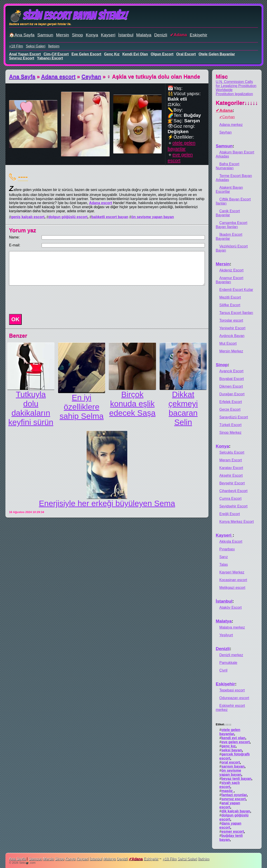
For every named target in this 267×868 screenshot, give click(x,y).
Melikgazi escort (232, 588)
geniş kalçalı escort (28, 217)
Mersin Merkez (231, 351)
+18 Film (16, 46)
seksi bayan (232, 750)
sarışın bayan (233, 766)
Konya (92, 35)
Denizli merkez (231, 655)
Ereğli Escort (230, 514)
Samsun (45, 35)
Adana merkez (231, 125)
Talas (223, 565)
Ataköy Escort (230, 607)
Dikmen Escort (231, 386)
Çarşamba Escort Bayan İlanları (232, 225)
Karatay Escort (231, 468)
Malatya (144, 35)
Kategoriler (237, 103)
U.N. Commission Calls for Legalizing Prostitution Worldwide (236, 86)
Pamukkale (228, 663)
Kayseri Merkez (232, 572)
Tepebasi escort (232, 690)
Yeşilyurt (226, 635)
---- (23, 177)
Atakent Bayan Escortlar (229, 190)
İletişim (54, 46)
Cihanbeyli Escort (233, 491)
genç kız (112, 54)
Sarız (223, 557)
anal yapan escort (25, 54)
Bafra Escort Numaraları (227, 166)
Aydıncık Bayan (232, 336)
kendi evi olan (135, 54)
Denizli (161, 35)
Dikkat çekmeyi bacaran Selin (183, 408)
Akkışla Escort (231, 541)
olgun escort (162, 54)
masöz (227, 791)
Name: (14, 237)
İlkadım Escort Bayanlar (229, 237)
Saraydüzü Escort (234, 417)
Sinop (77, 35)
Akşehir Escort (231, 475)
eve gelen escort (86, 54)
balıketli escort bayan (110, 217)
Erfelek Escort (231, 402)
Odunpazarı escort (234, 698)
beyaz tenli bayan (236, 779)
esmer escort (233, 831)
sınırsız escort (22, 58)
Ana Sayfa (22, 77)
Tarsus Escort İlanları (236, 313)
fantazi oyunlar (234, 795)
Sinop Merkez (230, 433)
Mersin (63, 35)
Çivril (223, 670)
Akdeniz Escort (231, 270)
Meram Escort (231, 460)
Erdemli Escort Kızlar (236, 290)
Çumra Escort (230, 499)
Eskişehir (198, 35)
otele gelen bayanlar (217, 54)
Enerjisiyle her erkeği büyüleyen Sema (107, 503)
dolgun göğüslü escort (68, 217)
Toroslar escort (231, 320)
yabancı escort (50, 58)
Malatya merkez (232, 627)
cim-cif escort (56, 54)
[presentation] (42, 300)
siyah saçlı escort (229, 785)
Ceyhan (91, 77)
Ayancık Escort (231, 371)
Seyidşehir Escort (233, 506)
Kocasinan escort (233, 580)
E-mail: (15, 245)
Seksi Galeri (35, 46)
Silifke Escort (230, 305)
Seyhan (225, 132)
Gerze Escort (230, 409)
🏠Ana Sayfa (22, 35)
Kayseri (108, 35)
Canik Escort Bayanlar (228, 213)
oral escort (186, 54)
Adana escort (58, 77)
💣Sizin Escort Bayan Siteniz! (68, 16)
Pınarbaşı (227, 549)
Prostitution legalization (234, 94)
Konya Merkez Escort (236, 522)
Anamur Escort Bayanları (229, 280)
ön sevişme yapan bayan (153, 217)
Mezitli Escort (230, 297)
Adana (180, 35)
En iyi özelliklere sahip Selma (82, 407)
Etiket (223, 724)
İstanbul (126, 35)
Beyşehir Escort (232, 483)
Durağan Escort (232, 394)
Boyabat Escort (232, 379)
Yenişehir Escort (232, 328)
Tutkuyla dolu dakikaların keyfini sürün (31, 408)
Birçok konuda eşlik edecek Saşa (132, 404)
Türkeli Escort (230, 425)
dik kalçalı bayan (236, 811)
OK (15, 319)
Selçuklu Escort (232, 452)
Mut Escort (228, 343)
